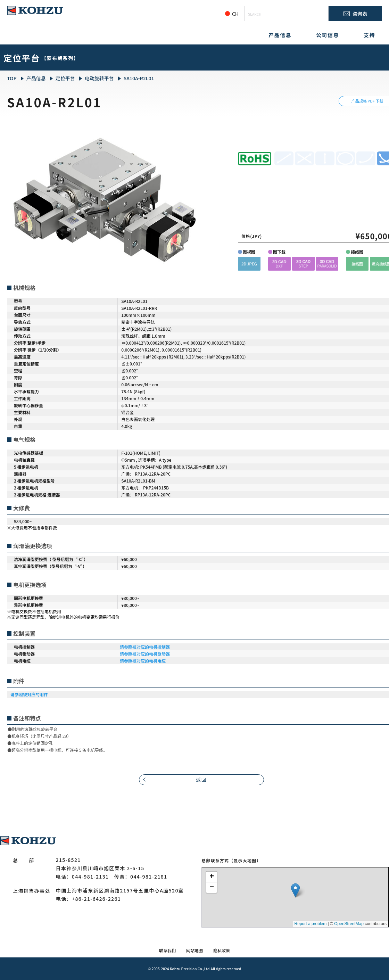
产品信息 (280, 35)
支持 (369, 35)
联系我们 (167, 950)
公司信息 (328, 35)
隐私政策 (222, 950)
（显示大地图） (245, 860)
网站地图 (194, 950)
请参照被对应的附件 (29, 694)
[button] (249, 263)
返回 (202, 780)
